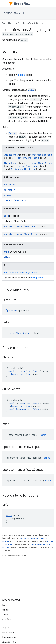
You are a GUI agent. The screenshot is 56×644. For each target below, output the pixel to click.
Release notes (9, 637)
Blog (4, 605)
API (18, 23)
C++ (44, 23)
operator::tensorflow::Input (20, 226)
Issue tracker (8, 633)
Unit (6, 252)
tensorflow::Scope (41, 155)
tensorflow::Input (28, 158)
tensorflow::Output (17, 200)
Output (13, 133)
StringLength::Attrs (23, 169)
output (7, 195)
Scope (21, 75)
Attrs (31, 90)
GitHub (6, 610)
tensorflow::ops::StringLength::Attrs (20, 272)
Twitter (6, 615)
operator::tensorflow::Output (21, 234)
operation (9, 185)
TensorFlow (7, 23)
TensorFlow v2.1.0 (14, 13)
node (6, 216)
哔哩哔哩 (7, 619)
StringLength (11, 155)
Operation (9, 190)
